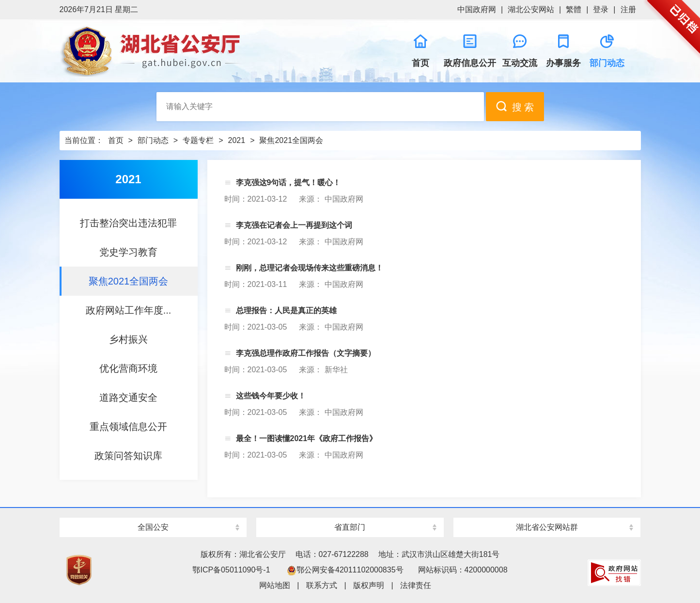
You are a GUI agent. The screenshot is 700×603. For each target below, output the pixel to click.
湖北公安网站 (531, 9)
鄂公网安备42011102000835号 (345, 570)
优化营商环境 (128, 368)
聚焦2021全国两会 (291, 140)
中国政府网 (477, 9)
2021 (237, 140)
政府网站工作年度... (129, 310)
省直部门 (350, 527)
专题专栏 (198, 140)
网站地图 (275, 585)
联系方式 (322, 585)
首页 (116, 140)
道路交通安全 (128, 397)
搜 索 (515, 106)
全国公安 (153, 527)
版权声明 (369, 585)
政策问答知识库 (128, 456)
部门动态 (153, 140)
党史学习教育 (128, 252)
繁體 (574, 9)
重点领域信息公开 (128, 427)
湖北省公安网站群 (547, 527)
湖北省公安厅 (205, 51)
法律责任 (416, 585)
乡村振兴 (128, 339)
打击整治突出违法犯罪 (128, 223)
